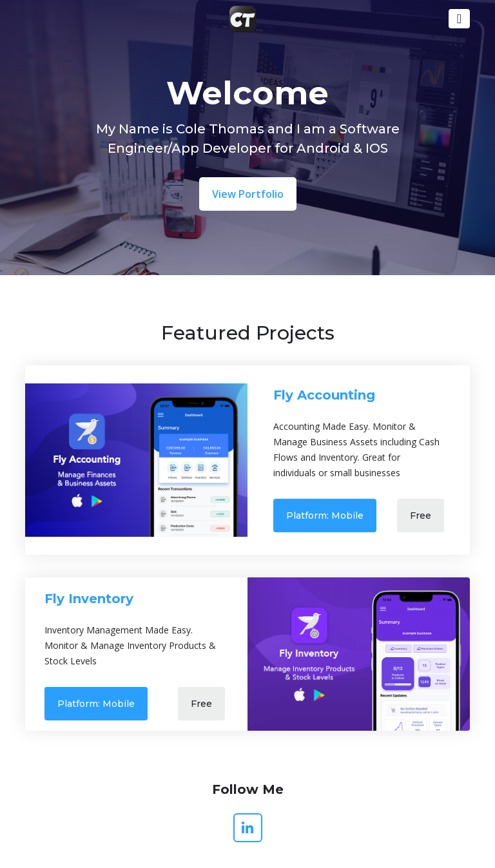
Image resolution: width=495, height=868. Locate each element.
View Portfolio (248, 194)
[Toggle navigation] (459, 19)
